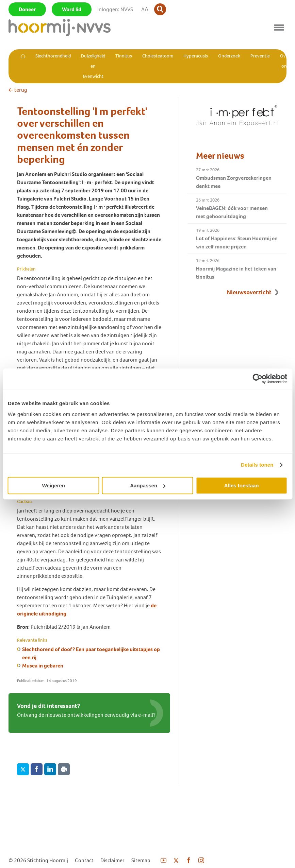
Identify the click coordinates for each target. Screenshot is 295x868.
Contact (84, 860)
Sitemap (141, 860)
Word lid (72, 9)
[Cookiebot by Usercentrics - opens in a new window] (257, 379)
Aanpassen (148, 485)
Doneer (27, 9)
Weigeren (54, 485)
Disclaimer (112, 860)
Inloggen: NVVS (115, 9)
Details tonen (257, 465)
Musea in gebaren (43, 666)
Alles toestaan (242, 485)
